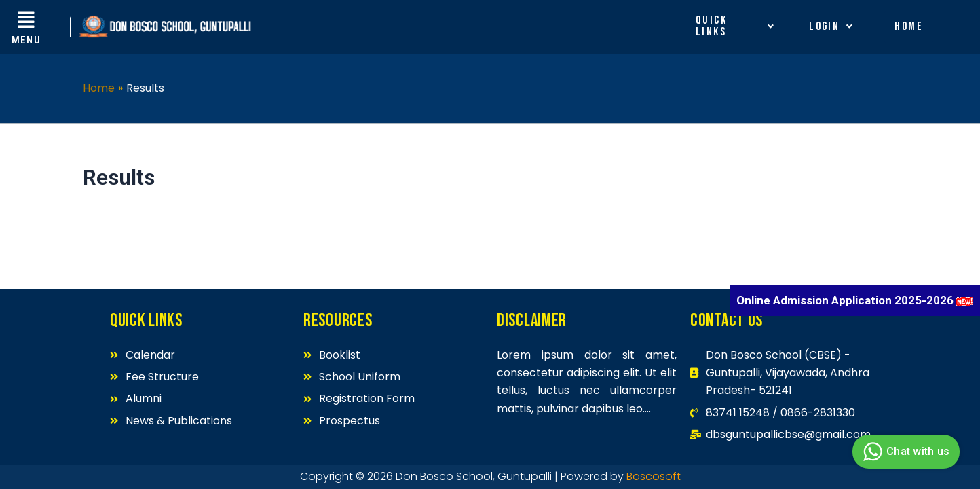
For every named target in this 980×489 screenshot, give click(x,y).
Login (831, 26)
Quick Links (735, 26)
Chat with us (904, 452)
